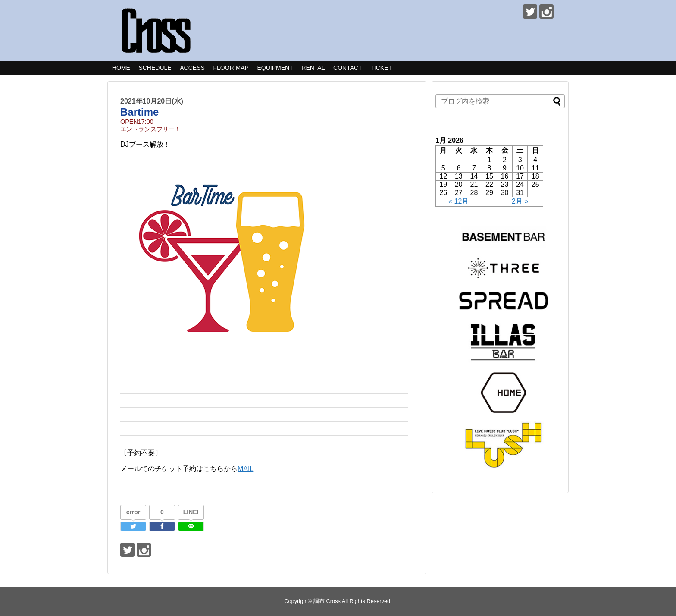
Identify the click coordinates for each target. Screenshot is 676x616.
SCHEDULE (155, 68)
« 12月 (458, 201)
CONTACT (348, 68)
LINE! (191, 512)
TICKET (381, 68)
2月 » (520, 201)
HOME (121, 68)
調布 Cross (327, 601)
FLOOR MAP (231, 68)
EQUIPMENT (275, 68)
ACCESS (192, 68)
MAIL (246, 469)
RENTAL (313, 68)
